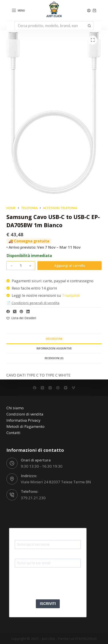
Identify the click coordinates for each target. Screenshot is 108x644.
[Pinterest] (21, 312)
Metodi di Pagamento (25, 426)
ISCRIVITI (48, 604)
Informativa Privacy (23, 420)
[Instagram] (50, 388)
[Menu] (19, 11)
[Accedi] (89, 10)
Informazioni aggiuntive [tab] (54, 348)
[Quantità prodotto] (21, 266)
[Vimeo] (73, 388)
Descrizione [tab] (54, 339)
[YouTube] (66, 388)
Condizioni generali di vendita (35, 303)
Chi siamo (15, 408)
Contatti (13, 433)
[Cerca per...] (50, 26)
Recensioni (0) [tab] (54, 358)
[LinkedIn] (28, 312)
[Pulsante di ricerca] (89, 26)
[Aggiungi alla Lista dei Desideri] (21, 318)
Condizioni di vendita (25, 414)
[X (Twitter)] (15, 312)
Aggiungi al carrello (70, 265)
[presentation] (48, 585)
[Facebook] (8, 312)
